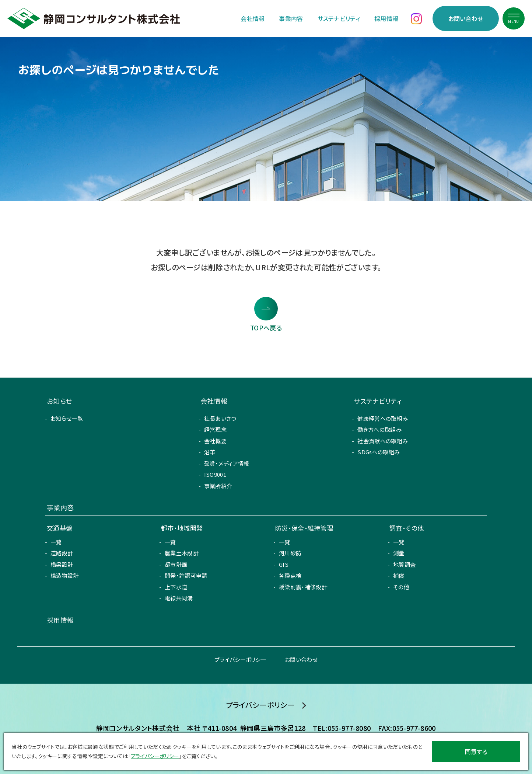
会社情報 (253, 18)
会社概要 (215, 441)
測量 (399, 553)
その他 (401, 587)
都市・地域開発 (182, 528)
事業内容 (291, 18)
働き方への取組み (379, 429)
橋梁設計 (62, 564)
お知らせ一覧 (67, 418)
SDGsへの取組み (379, 452)
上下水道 (176, 587)
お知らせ (59, 401)
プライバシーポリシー (240, 660)
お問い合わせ (466, 18)
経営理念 (215, 429)
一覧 (56, 542)
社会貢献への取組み (383, 441)
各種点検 (290, 575)
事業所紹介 (218, 486)
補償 (399, 575)
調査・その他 (407, 528)
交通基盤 (59, 528)
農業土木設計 (182, 553)
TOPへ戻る (266, 328)
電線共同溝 (179, 598)
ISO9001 (215, 474)
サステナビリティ (339, 18)
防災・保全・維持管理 (304, 528)
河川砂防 (290, 553)
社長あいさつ (220, 418)
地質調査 (404, 564)
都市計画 (176, 564)
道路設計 (62, 553)
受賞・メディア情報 (227, 463)
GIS (284, 564)
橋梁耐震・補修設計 (303, 587)
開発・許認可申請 (186, 575)
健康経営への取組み (383, 418)
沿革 (210, 452)
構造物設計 (65, 575)
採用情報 (386, 18)
